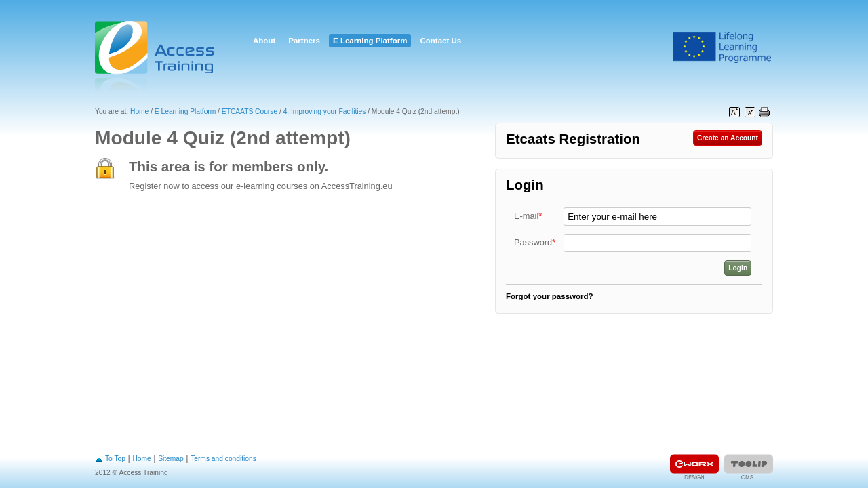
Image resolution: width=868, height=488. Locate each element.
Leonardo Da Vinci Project (722, 47)
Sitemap (171, 459)
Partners (304, 41)
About (264, 41)
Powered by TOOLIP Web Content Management (749, 467)
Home (139, 111)
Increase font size (734, 113)
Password (535, 242)
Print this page (764, 113)
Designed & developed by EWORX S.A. (694, 467)
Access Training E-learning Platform (156, 56)
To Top (115, 459)
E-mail (528, 216)
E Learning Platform (370, 41)
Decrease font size (750, 113)
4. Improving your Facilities (325, 111)
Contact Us (440, 41)
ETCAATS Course (250, 111)
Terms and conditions (223, 459)
